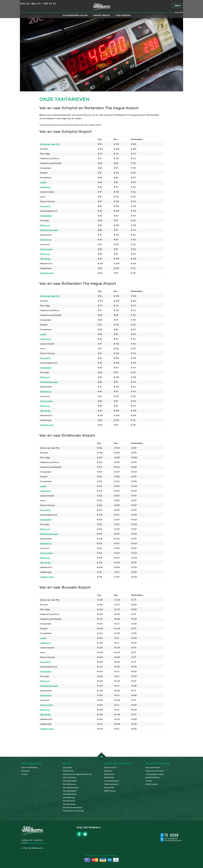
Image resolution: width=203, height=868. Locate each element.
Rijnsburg (45, 225)
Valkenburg (46, 240)
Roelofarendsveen (49, 230)
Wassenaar (46, 259)
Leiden (43, 182)
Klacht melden (152, 784)
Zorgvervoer (109, 788)
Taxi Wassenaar (69, 784)
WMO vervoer (110, 791)
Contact (25, 774)
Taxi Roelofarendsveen (72, 808)
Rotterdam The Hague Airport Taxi (77, 774)
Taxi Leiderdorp (69, 778)
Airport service (101, 19)
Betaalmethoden (153, 778)
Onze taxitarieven (153, 768)
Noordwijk (45, 206)
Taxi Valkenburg (69, 794)
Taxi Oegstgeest (70, 791)
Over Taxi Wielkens (29, 768)
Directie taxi (109, 774)
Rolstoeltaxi (109, 778)
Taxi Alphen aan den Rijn (73, 811)
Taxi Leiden (67, 768)
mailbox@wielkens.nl (37, 843)
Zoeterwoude (47, 273)
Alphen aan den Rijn (50, 144)
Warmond (45, 254)
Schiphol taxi (68, 771)
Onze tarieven (123, 19)
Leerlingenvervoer (112, 781)
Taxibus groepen (111, 784)
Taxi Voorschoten (70, 781)
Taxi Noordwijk (69, 804)
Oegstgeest (46, 216)
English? (179, 16)
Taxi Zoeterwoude (70, 788)
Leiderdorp (45, 187)
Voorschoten (46, 249)
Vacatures (25, 771)
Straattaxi (108, 771)
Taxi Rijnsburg (69, 798)
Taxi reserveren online (75, 19)
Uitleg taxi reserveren (155, 771)
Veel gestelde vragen (155, 774)
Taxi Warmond (69, 801)
